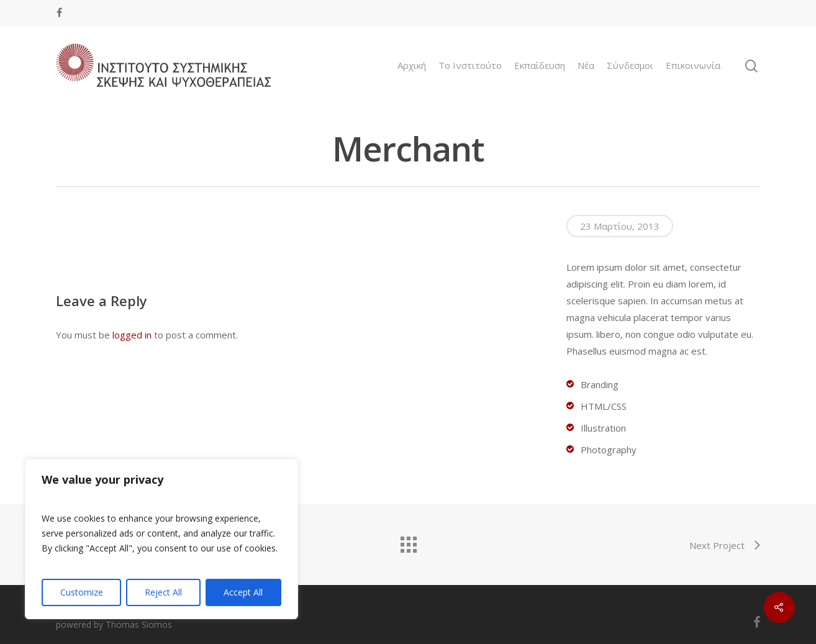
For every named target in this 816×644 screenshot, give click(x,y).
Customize (82, 592)
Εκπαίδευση (540, 66)
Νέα (586, 66)
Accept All (243, 592)
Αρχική (412, 66)
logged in (132, 335)
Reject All (163, 592)
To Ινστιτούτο (470, 66)
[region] (161, 539)
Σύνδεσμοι (630, 66)
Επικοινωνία (693, 66)
